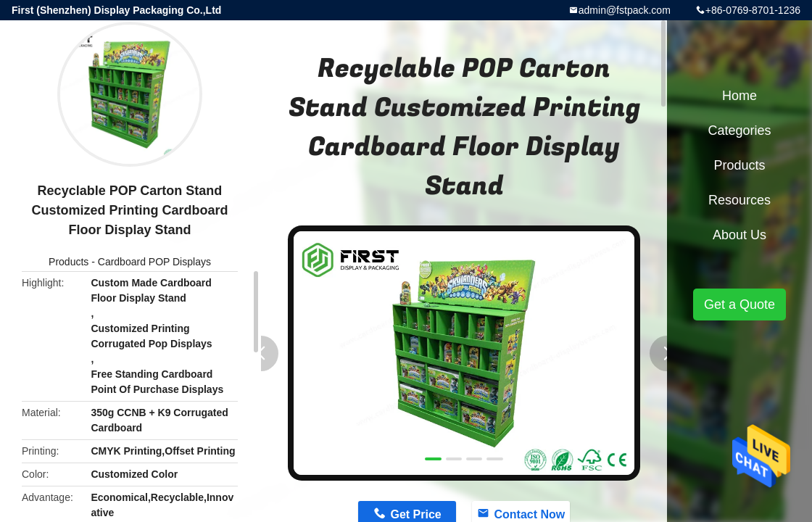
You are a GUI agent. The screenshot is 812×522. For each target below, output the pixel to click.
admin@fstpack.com (625, 10)
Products (69, 262)
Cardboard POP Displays (154, 262)
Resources (739, 200)
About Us (739, 235)
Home (739, 96)
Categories (739, 130)
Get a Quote (739, 304)
